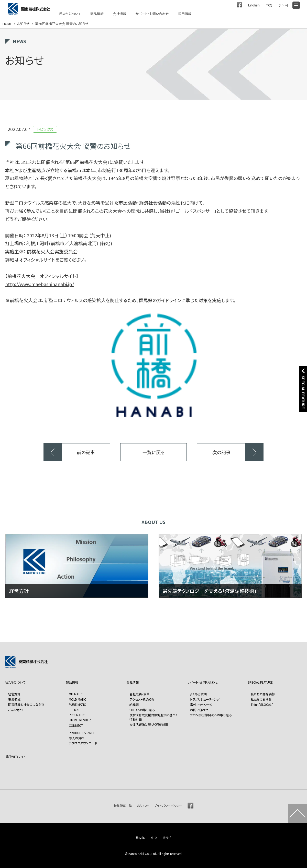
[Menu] (296, 5)
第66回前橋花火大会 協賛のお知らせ (62, 24)
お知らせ (23, 24)
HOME (7, 24)
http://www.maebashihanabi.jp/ (40, 284)
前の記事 (86, 452)
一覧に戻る (154, 452)
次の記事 (221, 452)
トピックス (45, 129)
